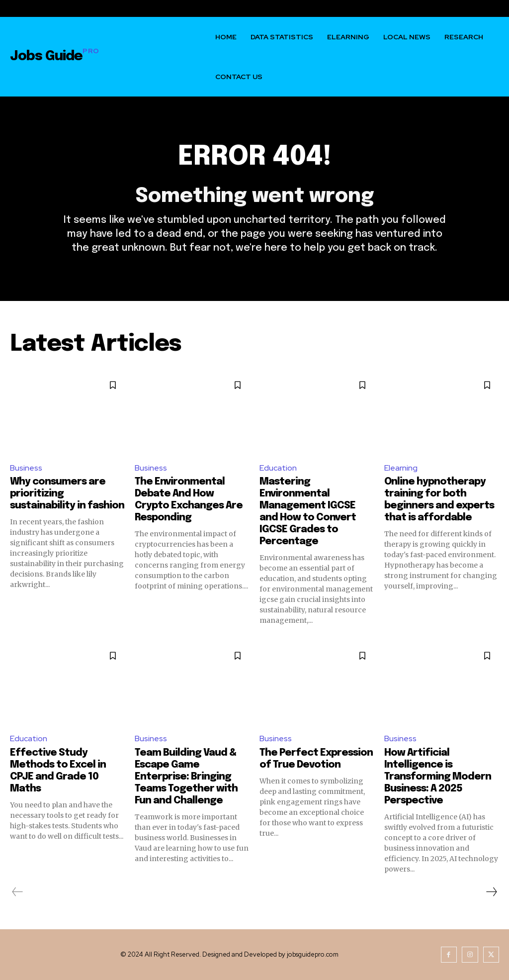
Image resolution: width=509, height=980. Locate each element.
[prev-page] (18, 892)
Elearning (401, 468)
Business (26, 468)
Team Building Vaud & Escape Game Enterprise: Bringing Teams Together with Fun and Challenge (186, 777)
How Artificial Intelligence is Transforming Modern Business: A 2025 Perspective (438, 777)
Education (278, 468)
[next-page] (491, 892)
